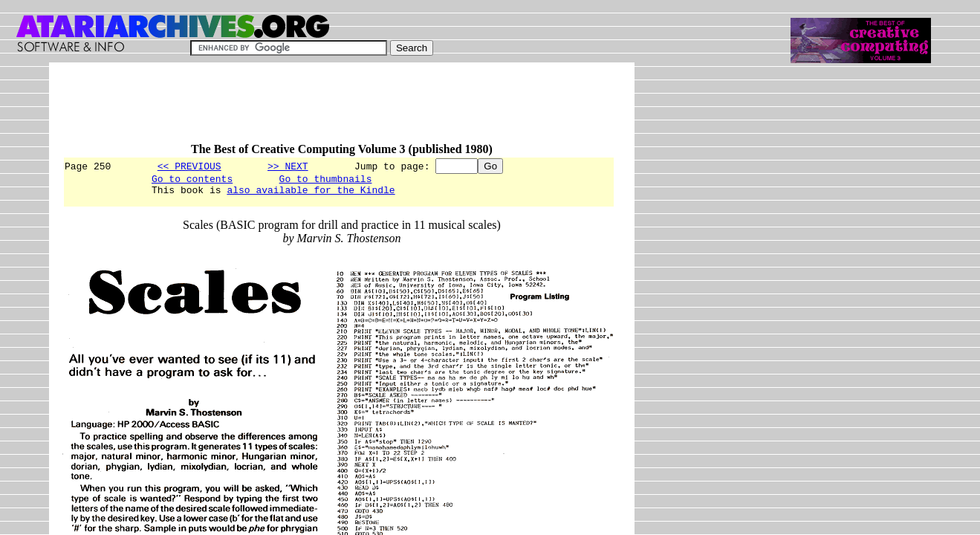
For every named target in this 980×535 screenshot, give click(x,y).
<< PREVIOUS (189, 166)
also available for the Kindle (311, 194)
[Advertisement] (333, 109)
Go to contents (192, 181)
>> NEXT (288, 166)
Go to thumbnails (326, 181)
